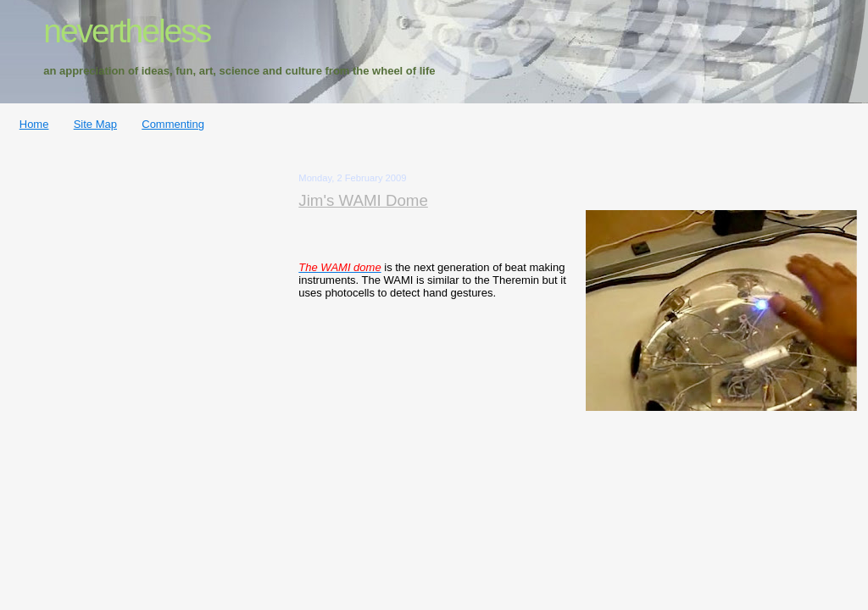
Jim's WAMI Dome (363, 200)
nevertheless (127, 31)
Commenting (173, 124)
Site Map (95, 124)
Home (34, 124)
